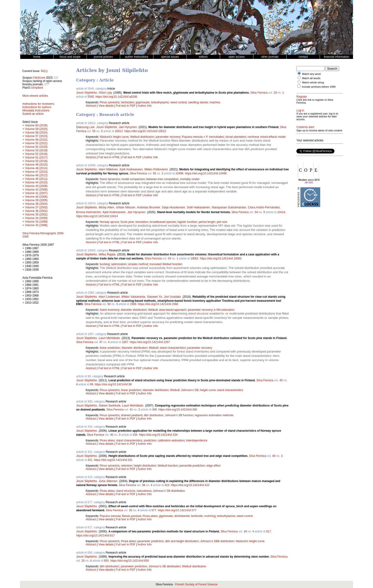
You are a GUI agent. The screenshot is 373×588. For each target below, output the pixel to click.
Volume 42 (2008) (36, 190)
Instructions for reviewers (38, 104)
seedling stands (198, 102)
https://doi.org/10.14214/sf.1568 (158, 304)
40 (112, 435)
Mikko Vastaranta (133, 297)
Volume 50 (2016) (36, 161)
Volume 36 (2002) (36, 211)
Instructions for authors (37, 107)
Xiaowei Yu (155, 297)
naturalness (144, 491)
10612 (119, 131)
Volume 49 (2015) (36, 165)
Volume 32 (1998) (36, 225)
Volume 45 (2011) (36, 179)
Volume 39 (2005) (36, 200)
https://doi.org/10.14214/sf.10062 (221, 258)
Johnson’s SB (190, 390)
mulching (210, 516)
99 (91, 384)
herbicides (128, 102)
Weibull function (168, 466)
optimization (119, 264)
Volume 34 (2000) (36, 218)
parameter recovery (168, 137)
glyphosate (142, 102)
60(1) (44, 71)
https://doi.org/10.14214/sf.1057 (150, 342)
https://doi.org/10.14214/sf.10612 (145, 131)
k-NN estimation (224, 310)
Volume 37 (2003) (36, 207)
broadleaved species (163, 222)
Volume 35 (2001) (36, 215)
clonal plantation (236, 137)
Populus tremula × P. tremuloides (203, 137)
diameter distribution (134, 310)
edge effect (213, 466)
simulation (142, 222)
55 (94, 131)
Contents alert (305, 127)
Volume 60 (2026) (36, 125)
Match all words (311, 78)
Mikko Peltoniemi (156, 169)
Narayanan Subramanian (229, 207)
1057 (125, 342)
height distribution (145, 466)
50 (109, 304)
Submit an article (33, 114)
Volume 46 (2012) (36, 175)
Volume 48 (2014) (36, 168)
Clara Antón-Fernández (264, 207)
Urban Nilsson (126, 207)
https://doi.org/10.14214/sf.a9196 (116, 97)
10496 (179, 173)
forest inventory (109, 310)
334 (135, 435)
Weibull (153, 310)
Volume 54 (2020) (36, 147)
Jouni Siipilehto (86, 93)
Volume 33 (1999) (36, 222)
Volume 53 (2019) (36, 150)
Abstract (91, 106)
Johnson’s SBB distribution (217, 541)
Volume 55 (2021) (36, 143)
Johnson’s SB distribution (169, 491)
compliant (37, 88)
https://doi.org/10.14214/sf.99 (113, 384)
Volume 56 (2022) (36, 140)
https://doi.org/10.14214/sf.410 (190, 485)
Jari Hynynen (128, 127)
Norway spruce (109, 222)
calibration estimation (171, 440)
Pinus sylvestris (110, 102)
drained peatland (132, 415)
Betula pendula (132, 516)
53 (169, 258)
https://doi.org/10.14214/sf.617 (95, 535)
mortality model (189, 179)
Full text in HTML (110, 157)
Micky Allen (106, 207)
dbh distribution (154, 415)
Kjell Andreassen (131, 169)
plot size (222, 222)
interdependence (197, 440)
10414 (281, 212)
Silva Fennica (259, 93)
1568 (133, 304)
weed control (178, 102)
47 (101, 342)
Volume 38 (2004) (36, 204)
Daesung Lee (85, 127)
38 (144, 485)
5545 (91, 97)
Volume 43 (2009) (36, 186)
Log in (300, 110)
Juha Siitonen (108, 481)
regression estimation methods (214, 415)
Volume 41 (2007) (36, 193)
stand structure (125, 491)
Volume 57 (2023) (36, 136)
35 (130, 510)
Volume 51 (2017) (36, 158)
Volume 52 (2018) (36, 154)
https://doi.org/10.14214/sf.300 (178, 410)
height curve (208, 390)
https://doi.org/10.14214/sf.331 (113, 460)
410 (167, 485)
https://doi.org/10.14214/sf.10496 (206, 173)
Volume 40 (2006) (36, 197)
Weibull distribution (142, 137)
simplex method (138, 264)
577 (154, 510)
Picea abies (107, 440)
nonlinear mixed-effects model (267, 137)
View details (106, 106)
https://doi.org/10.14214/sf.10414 (97, 216)
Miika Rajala (107, 254)
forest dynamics (110, 179)
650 (106, 561)
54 (256, 212)
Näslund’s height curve (114, 137)
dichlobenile (182, 516)
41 (131, 410)
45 (281, 380)
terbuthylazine (160, 102)
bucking (105, 264)
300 (155, 410)
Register (302, 97)
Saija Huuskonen (173, 207)
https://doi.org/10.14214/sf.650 (129, 561)
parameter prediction (150, 541)
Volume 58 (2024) (36, 133)
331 (90, 460)
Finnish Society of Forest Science (196, 584)
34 (245, 531)
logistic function (187, 222)
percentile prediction (192, 466)
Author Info (145, 106)
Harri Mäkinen (108, 169)
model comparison (133, 179)
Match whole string (313, 82)
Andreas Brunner (148, 207)
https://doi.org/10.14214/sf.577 (177, 510)
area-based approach (173, 310)
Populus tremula (110, 516)
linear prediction (110, 348)
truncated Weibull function (166, 264)
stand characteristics (173, 348)
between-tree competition (162, 179)
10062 (194, 258)
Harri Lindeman (109, 297)
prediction (150, 440)
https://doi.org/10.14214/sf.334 (158, 435)
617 (269, 531)
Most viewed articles (35, 96)
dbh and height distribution (182, 541)
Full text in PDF (126, 106)
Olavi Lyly (105, 93)
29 (275, 93)
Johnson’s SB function (179, 415)
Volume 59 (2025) (36, 129)
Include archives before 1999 (319, 87)
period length (207, 222)
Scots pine (127, 222)
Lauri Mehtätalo (109, 338)
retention (127, 466)
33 (83, 561)
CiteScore (39, 78)
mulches (215, 102)
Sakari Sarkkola (110, 405)
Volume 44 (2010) (36, 182)
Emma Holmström (88, 212)
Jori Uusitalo (172, 297)
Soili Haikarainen (198, 207)
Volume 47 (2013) (36, 172)
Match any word (311, 74)
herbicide (197, 516)
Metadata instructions (36, 110)
